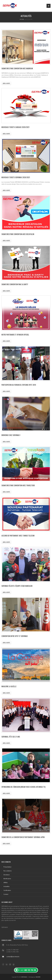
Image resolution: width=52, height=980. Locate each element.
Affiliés (6, 883)
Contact (6, 894)
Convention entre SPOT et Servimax (15, 636)
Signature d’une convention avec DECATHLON (18, 234)
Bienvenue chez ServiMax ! (11, 435)
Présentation (7, 867)
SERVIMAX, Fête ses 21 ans (11, 737)
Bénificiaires (7, 879)
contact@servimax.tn (13, 957)
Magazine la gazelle (9, 686)
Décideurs (7, 875)
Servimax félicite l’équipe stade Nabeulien (17, 586)
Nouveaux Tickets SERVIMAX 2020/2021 (16, 177)
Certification (7, 890)
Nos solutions (8, 871)
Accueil (22, 19)
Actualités (6, 886)
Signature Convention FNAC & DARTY (15, 284)
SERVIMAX (24, 977)
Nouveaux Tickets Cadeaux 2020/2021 (15, 127)
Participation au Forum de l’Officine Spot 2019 (19, 385)
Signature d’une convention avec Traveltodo (18, 485)
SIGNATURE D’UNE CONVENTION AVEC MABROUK (17, 68)
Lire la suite (6, 83)
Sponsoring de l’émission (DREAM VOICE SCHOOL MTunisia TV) (23, 787)
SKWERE (38, 977)
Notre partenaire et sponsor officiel (15, 335)
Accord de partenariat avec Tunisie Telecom (18, 536)
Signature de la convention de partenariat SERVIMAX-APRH (23, 837)
